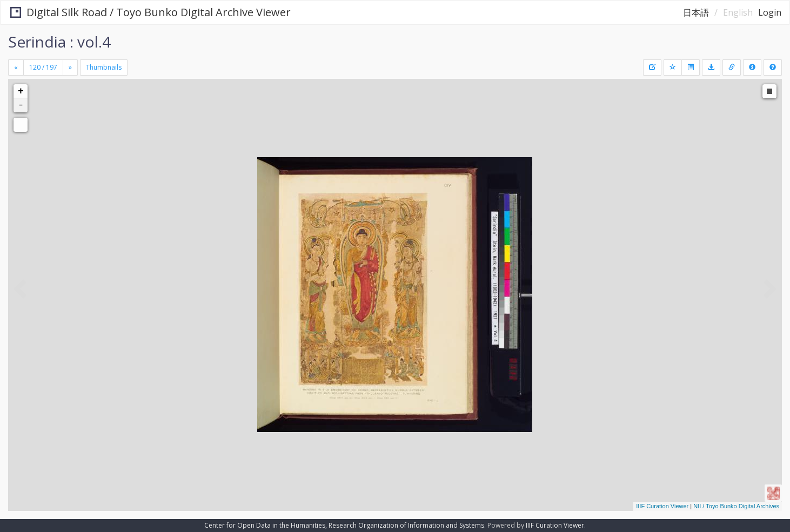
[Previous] (16, 68)
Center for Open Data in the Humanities (265, 525)
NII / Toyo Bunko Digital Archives (736, 506)
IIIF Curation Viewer (662, 506)
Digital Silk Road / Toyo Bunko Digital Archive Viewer (149, 12)
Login (770, 12)
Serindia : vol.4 (59, 42)
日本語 (696, 12)
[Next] (70, 68)
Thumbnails (104, 67)
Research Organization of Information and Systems (406, 525)
